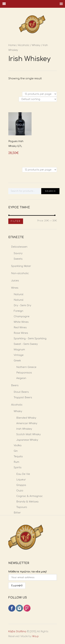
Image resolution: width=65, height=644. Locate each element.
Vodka (18, 445)
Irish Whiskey (24, 429)
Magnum (19, 350)
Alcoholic (24, 45)
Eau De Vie (23, 474)
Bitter (17, 513)
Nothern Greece (26, 367)
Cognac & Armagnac (29, 496)
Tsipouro (22, 507)
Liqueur (21, 480)
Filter (16, 221)
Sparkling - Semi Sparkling (30, 339)
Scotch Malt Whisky (29, 434)
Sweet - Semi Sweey (26, 344)
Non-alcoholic (20, 273)
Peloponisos (24, 373)
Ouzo (20, 491)
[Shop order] (38, 99)
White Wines (21, 322)
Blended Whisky (26, 418)
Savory (18, 253)
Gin (16, 451)
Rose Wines (21, 333)
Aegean (21, 378)
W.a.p (35, 636)
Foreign (18, 311)
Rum (16, 462)
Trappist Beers (23, 398)
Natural (19, 294)
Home (12, 45)
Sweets (18, 259)
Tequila (18, 456)
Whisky (36, 45)
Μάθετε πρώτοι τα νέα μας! (28, 572)
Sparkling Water (21, 266)
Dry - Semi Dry (22, 305)
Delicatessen (19, 247)
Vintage (19, 355)
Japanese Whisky (27, 440)
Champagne (22, 316)
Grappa (21, 485)
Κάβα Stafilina (17, 631)
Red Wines (20, 328)
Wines (15, 288)
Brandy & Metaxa (27, 502)
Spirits (18, 468)
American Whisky (27, 423)
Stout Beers (21, 392)
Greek (17, 361)
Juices (15, 281)
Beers (15, 385)
